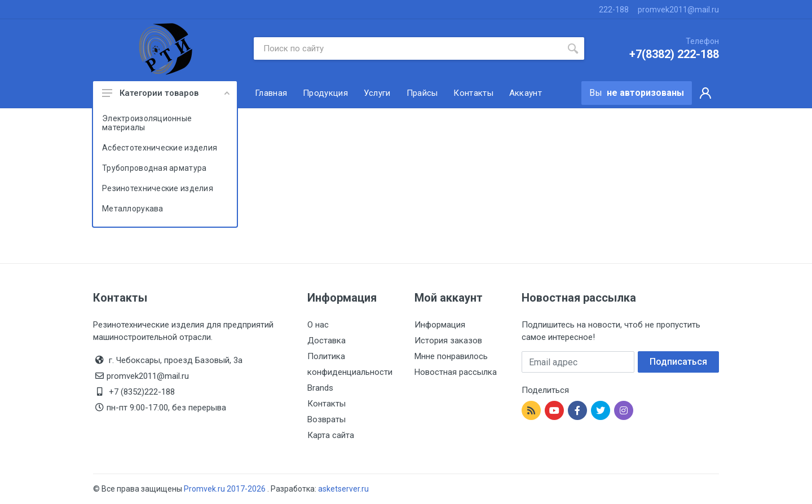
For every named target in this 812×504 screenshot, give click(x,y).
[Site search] (408, 48)
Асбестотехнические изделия (160, 148)
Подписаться (678, 362)
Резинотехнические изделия (158, 188)
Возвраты (326, 419)
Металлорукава (133, 209)
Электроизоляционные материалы (147, 123)
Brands (320, 388)
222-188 (614, 10)
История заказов (448, 341)
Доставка (326, 341)
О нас (318, 325)
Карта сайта (331, 435)
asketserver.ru (343, 489)
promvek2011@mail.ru (678, 10)
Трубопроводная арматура (154, 168)
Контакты (326, 404)
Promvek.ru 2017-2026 (226, 489)
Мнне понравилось (451, 356)
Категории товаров (166, 93)
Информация (440, 325)
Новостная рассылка (456, 372)
